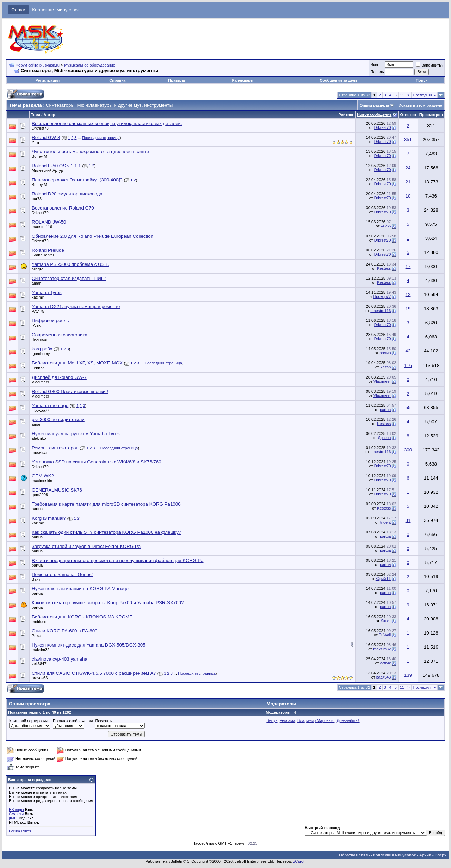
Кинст (386, 621)
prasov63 (40, 678)
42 (408, 351)
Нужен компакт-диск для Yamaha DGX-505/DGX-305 (89, 645)
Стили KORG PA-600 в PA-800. (65, 631)
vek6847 (39, 664)
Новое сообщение (374, 114)
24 (408, 168)
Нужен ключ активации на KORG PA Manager (81, 589)
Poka (36, 636)
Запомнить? (430, 65)
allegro (38, 269)
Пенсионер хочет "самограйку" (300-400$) (77, 180)
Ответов (408, 115)
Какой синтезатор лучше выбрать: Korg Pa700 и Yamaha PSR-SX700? (108, 603)
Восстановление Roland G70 (63, 208)
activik (386, 663)
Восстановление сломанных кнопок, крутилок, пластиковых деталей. (107, 123)
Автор (49, 115)
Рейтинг (346, 115)
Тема (36, 115)
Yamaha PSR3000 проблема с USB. (70, 264)
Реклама (288, 720)
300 (408, 450)
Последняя (424, 95)
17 (408, 266)
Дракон (385, 438)
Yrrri (35, 142)
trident (386, 522)
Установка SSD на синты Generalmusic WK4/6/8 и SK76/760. (97, 462)
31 (408, 520)
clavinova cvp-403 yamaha (60, 659)
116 (408, 365)
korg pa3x (42, 349)
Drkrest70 (40, 128)
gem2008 (40, 495)
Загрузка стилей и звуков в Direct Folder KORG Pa (86, 546)
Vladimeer (41, 382)
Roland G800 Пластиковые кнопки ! (70, 391)
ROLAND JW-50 (49, 222)
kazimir (38, 297)
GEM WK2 (43, 476)
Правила (176, 80)
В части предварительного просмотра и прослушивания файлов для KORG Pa (118, 560)
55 (408, 408)
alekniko (39, 438)
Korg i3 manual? (49, 518)
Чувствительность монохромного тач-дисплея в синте (90, 152)
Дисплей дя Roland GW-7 (59, 377)
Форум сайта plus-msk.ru (38, 65)
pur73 (37, 199)
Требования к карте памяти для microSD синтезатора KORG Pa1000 (106, 504)
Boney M (39, 156)
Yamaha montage (50, 405)
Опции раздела (374, 105)
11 (402, 95)
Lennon (38, 368)
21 (408, 182)
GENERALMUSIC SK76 (57, 490)
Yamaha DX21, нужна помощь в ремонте (76, 307)
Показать (103, 721)
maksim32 (41, 650)
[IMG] (14, 818)
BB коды (16, 810)
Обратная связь (354, 855)
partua (385, 410)
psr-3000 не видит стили (58, 420)
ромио (385, 353)
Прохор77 (382, 296)
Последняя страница (101, 138)
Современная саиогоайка (60, 335)
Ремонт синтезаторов (55, 448)
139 (408, 675)
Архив (425, 855)
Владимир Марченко (316, 720)
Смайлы (16, 814)
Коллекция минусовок (56, 10)
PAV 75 (38, 311)
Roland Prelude (48, 250)
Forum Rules (20, 831)
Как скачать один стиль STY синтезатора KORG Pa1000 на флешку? (106, 532)
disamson (40, 339)
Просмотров (431, 115)
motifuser (40, 622)
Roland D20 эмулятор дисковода (67, 194)
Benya (272, 720)
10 (408, 196)
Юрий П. (383, 579)
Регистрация (47, 80)
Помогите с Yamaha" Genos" (62, 574)
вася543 (384, 677)
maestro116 (42, 227)
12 (408, 295)
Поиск (422, 80)
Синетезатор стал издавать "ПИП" (69, 278)
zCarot (299, 861)
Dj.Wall (385, 635)
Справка (117, 80)
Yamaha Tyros (47, 292)
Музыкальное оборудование (90, 65)
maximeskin (42, 481)
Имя (374, 64)
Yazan (385, 367)
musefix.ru (41, 452)
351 (408, 140)
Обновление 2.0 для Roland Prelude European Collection (92, 236)
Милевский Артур (47, 170)
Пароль (377, 72)
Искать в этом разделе (420, 105)
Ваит (36, 579)
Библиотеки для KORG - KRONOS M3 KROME (82, 617)
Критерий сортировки (28, 721)
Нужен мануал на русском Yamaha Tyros (76, 434)
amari (37, 283)
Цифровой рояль (50, 321)
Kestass (384, 268)
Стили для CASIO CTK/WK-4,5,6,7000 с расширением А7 (94, 673)
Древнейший (348, 720)
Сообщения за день (338, 80)
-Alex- (386, 226)
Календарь (242, 80)
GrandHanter (43, 255)
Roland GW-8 (46, 138)
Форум (18, 10)
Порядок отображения (73, 721)
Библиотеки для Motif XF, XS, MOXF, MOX (77, 363)
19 (408, 309)
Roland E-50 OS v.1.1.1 (56, 166)
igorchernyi (41, 354)
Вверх (441, 855)
